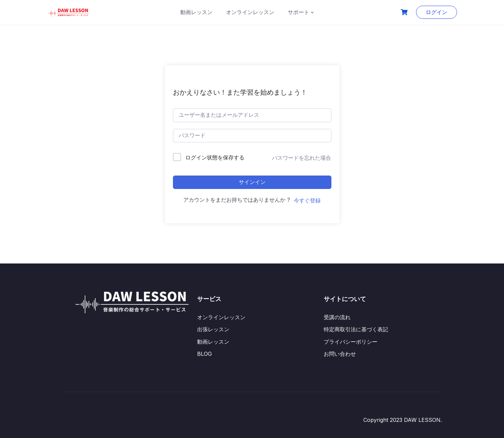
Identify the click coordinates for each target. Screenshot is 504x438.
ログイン (437, 12)
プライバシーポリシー (351, 342)
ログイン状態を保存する (215, 157)
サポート (299, 12)
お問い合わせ (340, 354)
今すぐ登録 (307, 200)
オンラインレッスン (250, 12)
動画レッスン (196, 12)
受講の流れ (337, 317)
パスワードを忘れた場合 (302, 158)
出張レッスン (213, 329)
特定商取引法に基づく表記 (356, 329)
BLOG (204, 354)
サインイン (252, 182)
